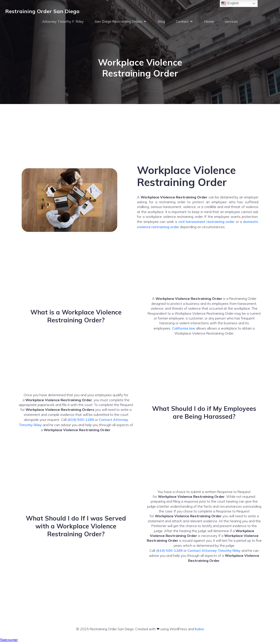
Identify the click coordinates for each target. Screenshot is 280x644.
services (231, 22)
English (230, 3)
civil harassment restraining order (206, 224)
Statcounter (9, 642)
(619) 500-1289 (81, 422)
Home (209, 22)
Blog (161, 22)
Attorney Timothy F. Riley (63, 22)
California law (184, 330)
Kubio (199, 631)
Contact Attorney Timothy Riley (214, 552)
